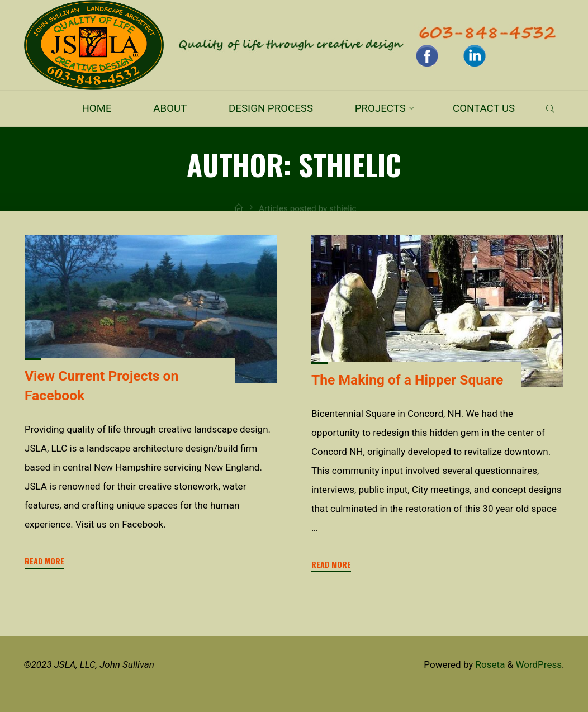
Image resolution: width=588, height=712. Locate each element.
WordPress (539, 664)
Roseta (489, 664)
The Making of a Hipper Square (407, 379)
